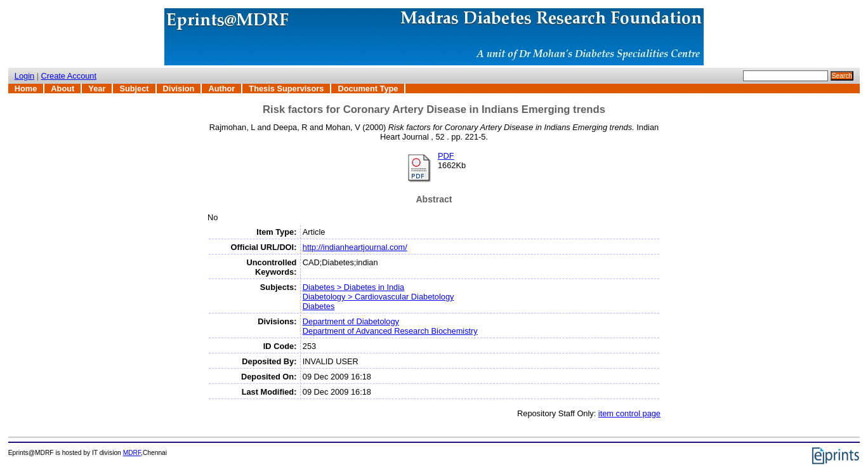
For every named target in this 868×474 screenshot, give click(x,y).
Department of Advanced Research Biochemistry (390, 331)
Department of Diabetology (351, 321)
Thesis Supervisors (286, 89)
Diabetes (319, 306)
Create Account (69, 76)
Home (26, 89)
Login (24, 76)
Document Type (368, 89)
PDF (446, 156)
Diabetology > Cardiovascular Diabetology (378, 297)
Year (97, 89)
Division (179, 89)
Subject (134, 89)
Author (221, 89)
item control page (629, 413)
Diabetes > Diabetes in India (353, 287)
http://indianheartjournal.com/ (355, 247)
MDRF (132, 453)
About (62, 89)
